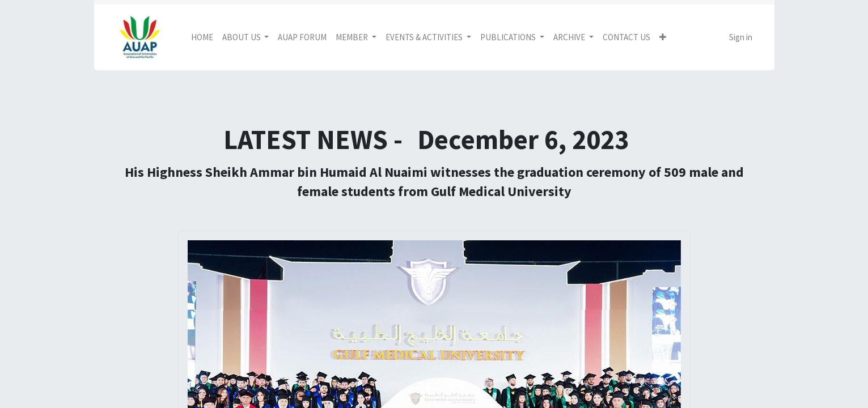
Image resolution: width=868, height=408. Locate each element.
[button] (663, 38)
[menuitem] (202, 38)
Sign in (741, 37)
